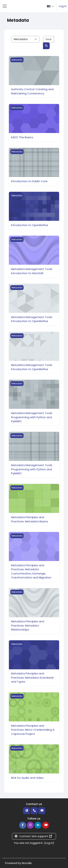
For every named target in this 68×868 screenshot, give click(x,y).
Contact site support (33, 836)
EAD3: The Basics (22, 137)
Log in (63, 6)
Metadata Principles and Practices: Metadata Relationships (28, 625)
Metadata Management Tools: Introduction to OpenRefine (32, 319)
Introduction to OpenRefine (30, 225)
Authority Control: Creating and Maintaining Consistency (32, 91)
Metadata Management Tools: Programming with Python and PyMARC (32, 417)
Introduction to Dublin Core (29, 181)
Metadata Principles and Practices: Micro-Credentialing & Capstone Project (33, 730)
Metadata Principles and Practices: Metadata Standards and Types (32, 677)
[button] (50, 6)
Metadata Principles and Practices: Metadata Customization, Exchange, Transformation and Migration (31, 571)
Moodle (27, 863)
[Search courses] (49, 39)
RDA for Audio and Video (27, 778)
